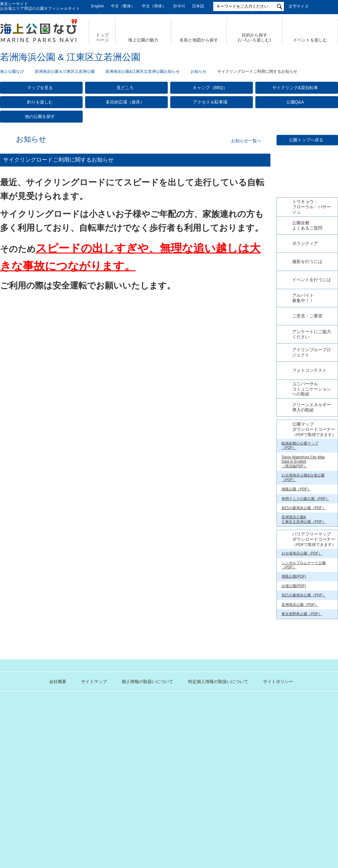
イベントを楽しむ (310, 40)
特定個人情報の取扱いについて (194, 811)
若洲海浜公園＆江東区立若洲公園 (65, 72)
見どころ (125, 88)
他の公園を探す (40, 116)
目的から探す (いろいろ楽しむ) (254, 38)
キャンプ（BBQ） (210, 88)
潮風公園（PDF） (296, 619)
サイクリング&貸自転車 (295, 88)
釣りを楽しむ (40, 102)
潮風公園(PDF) (294, 706)
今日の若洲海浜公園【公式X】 (307, 312)
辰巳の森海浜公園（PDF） (304, 638)
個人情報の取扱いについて (123, 811)
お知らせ (198, 72)
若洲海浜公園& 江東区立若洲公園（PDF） (304, 649)
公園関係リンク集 (301, 811)
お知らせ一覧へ (246, 141)
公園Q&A (295, 102)
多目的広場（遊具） (125, 102)
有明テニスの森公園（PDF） (305, 628)
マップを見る (40, 88)
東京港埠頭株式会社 (129, 831)
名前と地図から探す (199, 40)
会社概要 (33, 811)
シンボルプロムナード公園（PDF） (304, 695)
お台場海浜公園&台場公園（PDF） (303, 607)
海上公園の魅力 (143, 40)
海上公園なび (12, 72)
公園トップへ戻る (306, 140)
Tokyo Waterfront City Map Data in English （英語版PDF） (303, 591)
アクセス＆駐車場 (210, 102)
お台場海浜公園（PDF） (302, 683)
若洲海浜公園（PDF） (300, 734)
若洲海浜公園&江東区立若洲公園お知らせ (143, 72)
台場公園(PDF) (294, 716)
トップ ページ (102, 38)
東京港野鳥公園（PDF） (302, 744)
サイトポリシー (253, 811)
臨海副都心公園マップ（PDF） (300, 575)
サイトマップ (69, 811)
